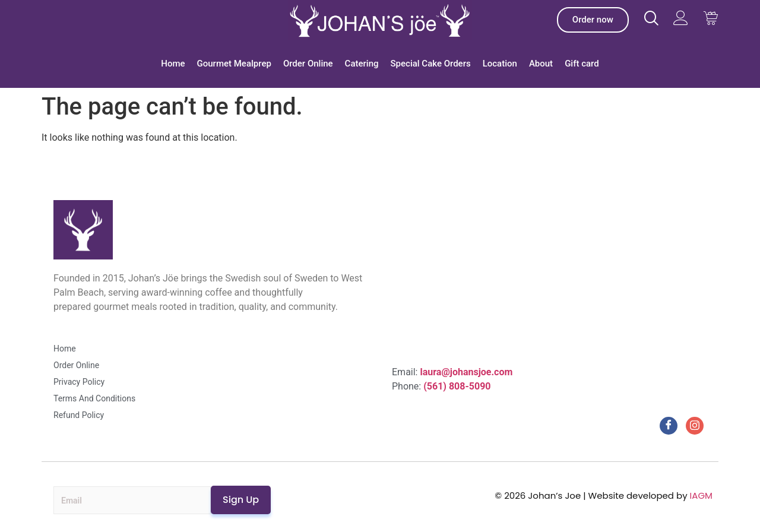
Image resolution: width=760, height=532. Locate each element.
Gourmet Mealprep (234, 64)
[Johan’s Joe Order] (593, 20)
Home (173, 64)
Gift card (582, 64)
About (541, 64)
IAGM (701, 495)
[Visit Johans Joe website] (651, 18)
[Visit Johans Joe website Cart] (710, 18)
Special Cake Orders (431, 64)
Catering (362, 64)
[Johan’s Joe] (380, 20)
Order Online (308, 64)
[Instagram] (695, 426)
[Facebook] (669, 426)
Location (500, 64)
